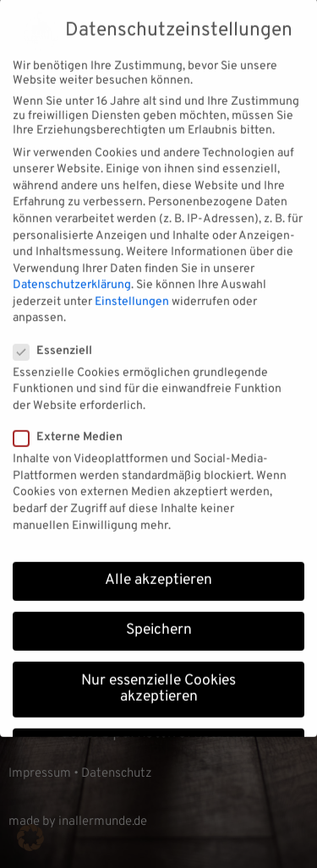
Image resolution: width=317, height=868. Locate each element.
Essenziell (58, 339)
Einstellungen (132, 290)
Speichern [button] (159, 620)
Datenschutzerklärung (72, 274)
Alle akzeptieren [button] (158, 570)
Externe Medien (73, 426)
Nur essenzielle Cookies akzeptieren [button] (158, 678)
